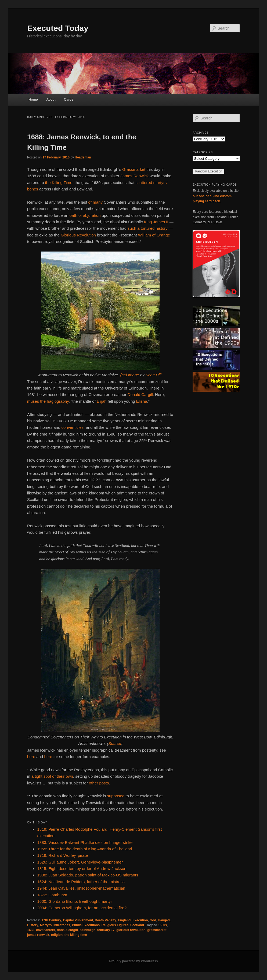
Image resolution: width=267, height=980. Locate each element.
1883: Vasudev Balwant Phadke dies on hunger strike (85, 842)
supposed (116, 796)
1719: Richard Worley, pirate (62, 855)
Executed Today (58, 28)
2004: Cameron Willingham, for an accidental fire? (82, 908)
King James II (156, 222)
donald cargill (67, 930)
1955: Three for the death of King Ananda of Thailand (84, 849)
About (51, 99)
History (33, 925)
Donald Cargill (140, 395)
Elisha (142, 401)
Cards (69, 99)
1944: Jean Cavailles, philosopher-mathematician (81, 888)
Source (115, 743)
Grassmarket (134, 169)
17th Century (51, 920)
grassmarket (157, 930)
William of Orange (154, 235)
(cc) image (129, 375)
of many (95, 202)
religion (57, 935)
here (31, 757)
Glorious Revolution (78, 235)
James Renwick (134, 176)
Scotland (137, 925)
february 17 (106, 930)
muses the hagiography (48, 401)
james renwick (38, 935)
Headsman (83, 157)
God (153, 920)
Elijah (102, 401)
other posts (99, 783)
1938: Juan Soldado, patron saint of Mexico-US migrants (88, 875)
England (124, 920)
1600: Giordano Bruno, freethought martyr (75, 901)
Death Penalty (105, 920)
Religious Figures (115, 925)
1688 (31, 930)
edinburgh (87, 930)
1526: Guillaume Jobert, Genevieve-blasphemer (80, 862)
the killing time (76, 935)
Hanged (164, 920)
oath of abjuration (85, 215)
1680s (162, 925)
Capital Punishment (78, 920)
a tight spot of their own (52, 776)
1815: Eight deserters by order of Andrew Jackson (82, 868)
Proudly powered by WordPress (133, 961)
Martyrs (46, 925)
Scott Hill (154, 375)
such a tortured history (147, 228)
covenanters (46, 930)
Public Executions (86, 925)
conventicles (73, 427)
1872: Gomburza (52, 895)
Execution (140, 920)
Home (33, 99)
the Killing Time (59, 183)
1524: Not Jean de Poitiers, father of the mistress (81, 882)
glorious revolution (131, 930)
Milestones (62, 925)
